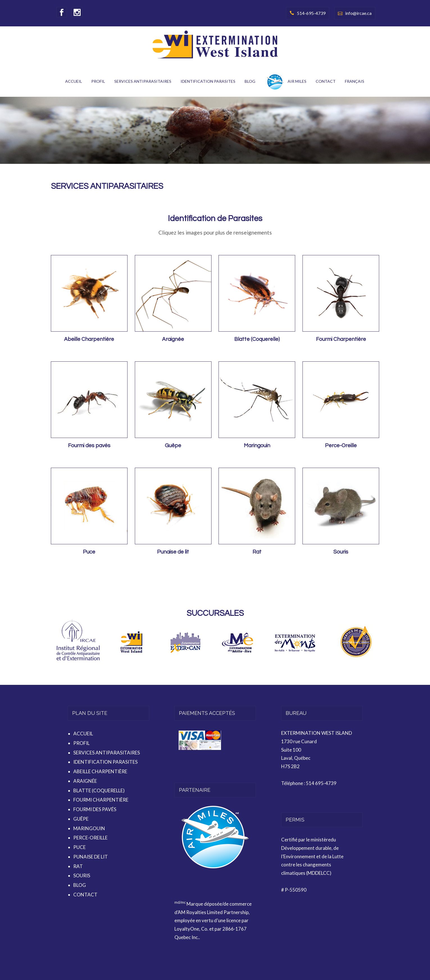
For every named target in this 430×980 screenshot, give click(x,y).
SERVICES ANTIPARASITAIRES (143, 81)
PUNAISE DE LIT (91, 857)
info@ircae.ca (358, 13)
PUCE (79, 847)
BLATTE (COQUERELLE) (99, 790)
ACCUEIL (74, 81)
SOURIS (82, 875)
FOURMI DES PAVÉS (95, 809)
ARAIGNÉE (85, 781)
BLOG (250, 81)
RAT (78, 866)
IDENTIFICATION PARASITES (208, 81)
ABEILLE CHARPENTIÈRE (100, 771)
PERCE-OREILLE (90, 838)
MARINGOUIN (89, 828)
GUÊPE (81, 819)
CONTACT (326, 81)
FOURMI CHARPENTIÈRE (101, 800)
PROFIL (98, 81)
